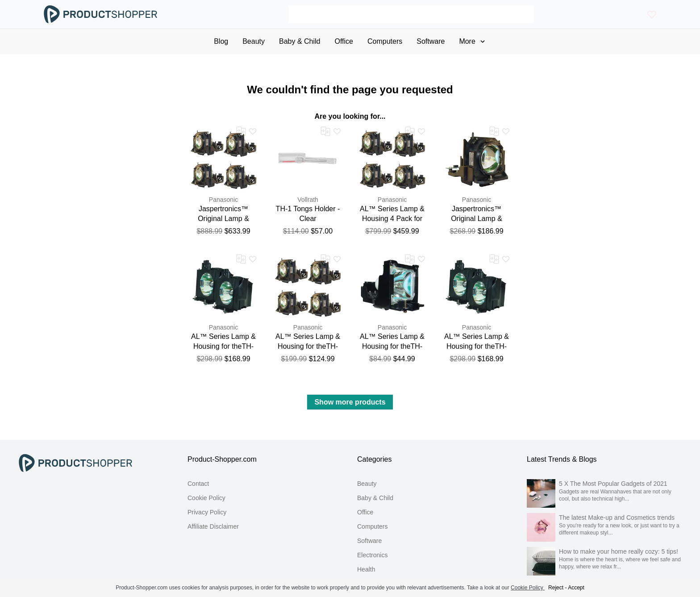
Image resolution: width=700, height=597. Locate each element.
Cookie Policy (206, 498)
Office (365, 512)
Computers (372, 526)
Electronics (372, 555)
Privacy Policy (207, 512)
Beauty (367, 484)
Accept (576, 588)
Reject (556, 588)
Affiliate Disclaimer (213, 526)
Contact (198, 484)
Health (366, 569)
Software (369, 541)
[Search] (411, 14)
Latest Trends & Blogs (562, 459)
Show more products (350, 402)
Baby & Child (375, 498)
